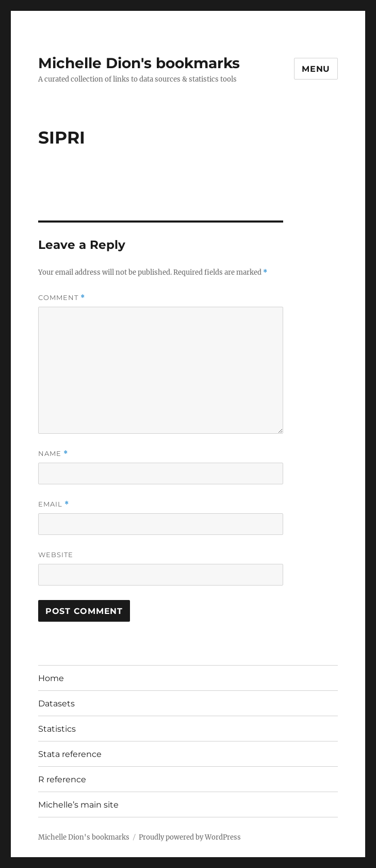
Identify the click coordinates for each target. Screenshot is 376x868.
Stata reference (70, 754)
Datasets (56, 704)
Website (56, 555)
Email (54, 504)
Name (53, 454)
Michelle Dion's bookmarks (139, 63)
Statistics (57, 729)
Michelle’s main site (78, 805)
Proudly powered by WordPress (190, 837)
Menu (316, 69)
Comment (62, 298)
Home (51, 678)
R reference (62, 779)
